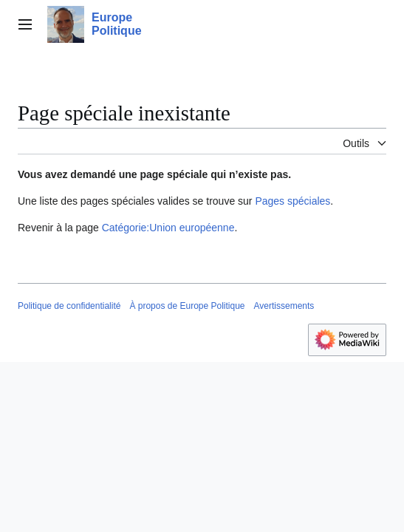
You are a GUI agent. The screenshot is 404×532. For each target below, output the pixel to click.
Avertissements (284, 306)
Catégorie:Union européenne (168, 228)
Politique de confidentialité (69, 306)
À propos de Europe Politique (187, 306)
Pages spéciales (292, 201)
